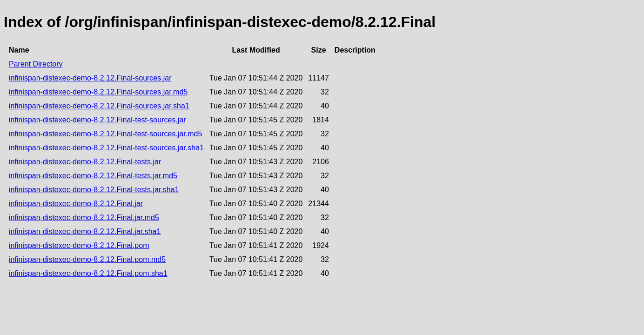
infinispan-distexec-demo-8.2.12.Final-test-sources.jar (97, 120)
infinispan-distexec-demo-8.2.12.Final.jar (76, 204)
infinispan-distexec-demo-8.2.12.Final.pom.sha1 (88, 273)
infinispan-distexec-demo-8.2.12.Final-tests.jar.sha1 (94, 190)
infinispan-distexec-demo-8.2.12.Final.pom (79, 245)
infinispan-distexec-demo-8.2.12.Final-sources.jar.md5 (98, 92)
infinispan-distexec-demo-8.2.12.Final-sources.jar (90, 78)
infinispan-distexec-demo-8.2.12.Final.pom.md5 (87, 259)
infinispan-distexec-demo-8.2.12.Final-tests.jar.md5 (93, 176)
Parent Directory (36, 64)
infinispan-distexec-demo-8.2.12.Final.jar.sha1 (85, 231)
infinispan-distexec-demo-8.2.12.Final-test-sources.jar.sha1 (106, 148)
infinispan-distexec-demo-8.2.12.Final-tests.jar (85, 162)
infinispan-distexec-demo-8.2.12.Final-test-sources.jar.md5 (105, 134)
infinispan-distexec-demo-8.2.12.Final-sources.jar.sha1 (99, 106)
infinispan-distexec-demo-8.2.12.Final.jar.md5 (84, 218)
